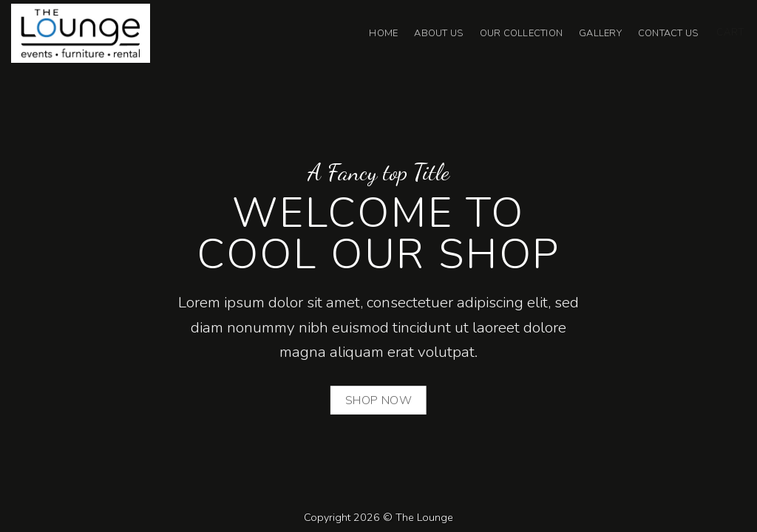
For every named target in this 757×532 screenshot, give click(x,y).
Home (383, 33)
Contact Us (668, 33)
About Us (438, 33)
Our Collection (522, 33)
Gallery (600, 33)
